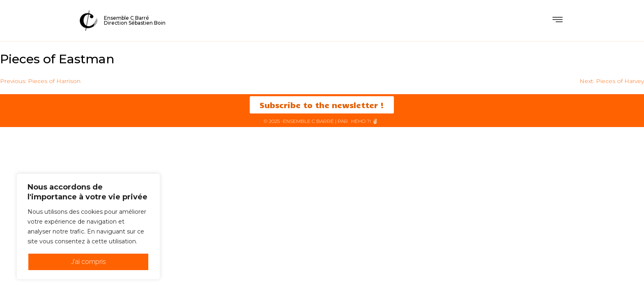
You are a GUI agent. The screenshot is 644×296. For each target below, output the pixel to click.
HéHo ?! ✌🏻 (365, 121)
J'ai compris (89, 262)
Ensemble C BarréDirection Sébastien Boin (135, 20)
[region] (88, 227)
